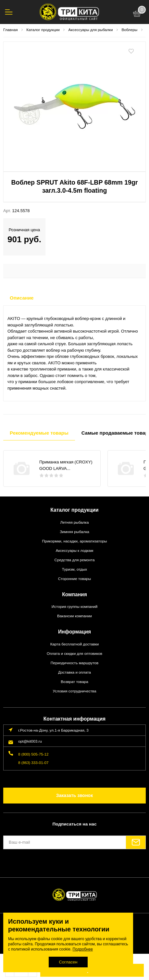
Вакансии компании (74, 616)
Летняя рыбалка (74, 522)
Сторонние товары (75, 579)
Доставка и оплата (74, 672)
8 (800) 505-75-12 (33, 754)
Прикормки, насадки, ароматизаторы (75, 541)
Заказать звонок (74, 795)
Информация (74, 632)
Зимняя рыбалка (74, 532)
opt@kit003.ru (30, 741)
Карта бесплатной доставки (75, 644)
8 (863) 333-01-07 (33, 763)
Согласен (68, 962)
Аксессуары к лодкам (75, 550)
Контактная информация (74, 719)
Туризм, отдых (74, 569)
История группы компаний (74, 606)
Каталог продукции (74, 510)
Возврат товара (74, 682)
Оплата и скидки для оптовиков (74, 653)
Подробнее (83, 949)
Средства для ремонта (75, 560)
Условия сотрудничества (75, 691)
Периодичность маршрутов (75, 663)
